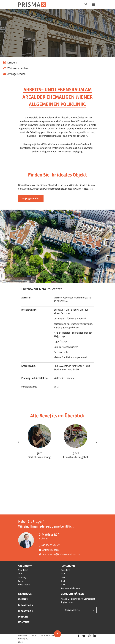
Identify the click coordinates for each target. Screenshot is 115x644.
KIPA (63, 585)
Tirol (20, 574)
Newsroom (25, 594)
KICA (63, 574)
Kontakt (24, 622)
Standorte (25, 566)
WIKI (63, 577)
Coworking (65, 570)
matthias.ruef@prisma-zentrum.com (60, 554)
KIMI (63, 581)
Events (23, 599)
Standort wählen (72, 594)
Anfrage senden (31, 199)
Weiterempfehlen (15, 68)
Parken (23, 617)
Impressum (49, 636)
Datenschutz (37, 636)
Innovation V (26, 605)
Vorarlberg (23, 570)
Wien (20, 581)
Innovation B (26, 611)
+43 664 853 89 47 (49, 545)
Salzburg (22, 577)
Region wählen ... (72, 610)
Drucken (10, 63)
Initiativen (68, 566)
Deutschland (24, 585)
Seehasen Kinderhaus (70, 588)
